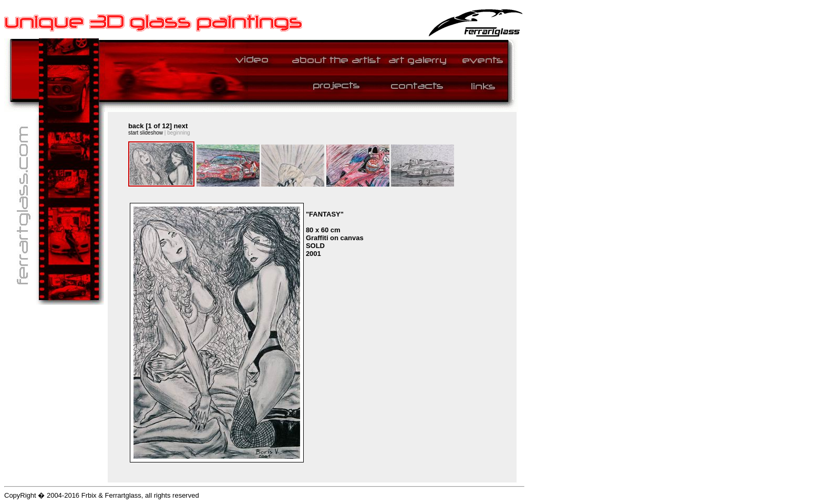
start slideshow (146, 133)
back (136, 126)
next (181, 126)
